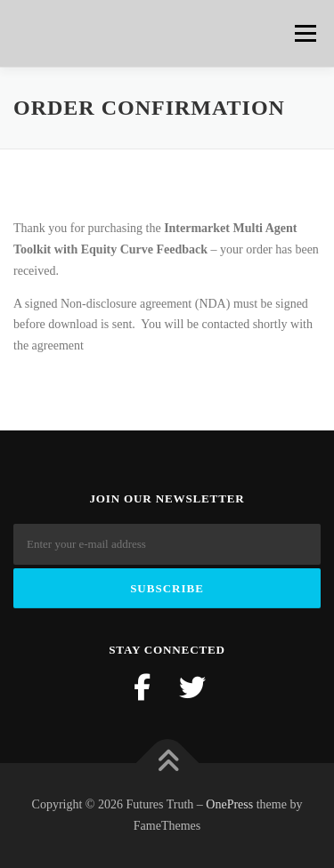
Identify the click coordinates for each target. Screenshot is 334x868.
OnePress (229, 804)
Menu (304, 33)
